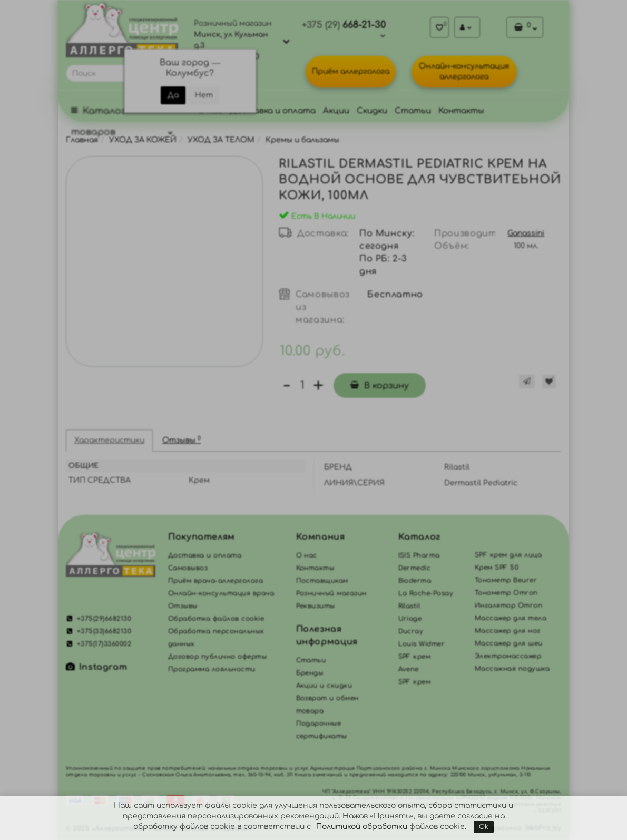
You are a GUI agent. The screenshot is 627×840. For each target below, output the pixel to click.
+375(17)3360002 (99, 644)
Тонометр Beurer (506, 580)
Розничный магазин (331, 593)
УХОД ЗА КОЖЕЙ (143, 140)
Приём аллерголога (351, 71)
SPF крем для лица (508, 555)
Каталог (419, 537)
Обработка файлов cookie (216, 619)
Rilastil (409, 606)
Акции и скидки (324, 686)
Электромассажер (508, 656)
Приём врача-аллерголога (215, 581)
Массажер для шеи (509, 643)
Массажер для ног (508, 631)
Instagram (96, 667)
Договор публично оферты (217, 657)
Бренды (310, 673)
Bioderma (415, 581)
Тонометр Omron (506, 593)
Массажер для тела (511, 618)
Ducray (411, 631)
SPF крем (415, 682)
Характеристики (109, 440)
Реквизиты (316, 606)
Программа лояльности (212, 669)
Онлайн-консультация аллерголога (464, 71)
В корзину (380, 386)
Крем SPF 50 (497, 568)
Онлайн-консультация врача (221, 593)
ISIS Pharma (419, 555)
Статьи (413, 111)
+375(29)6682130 (99, 619)
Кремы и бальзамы (302, 140)
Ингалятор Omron (508, 605)
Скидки (372, 111)
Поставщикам (322, 581)
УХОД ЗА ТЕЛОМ (221, 140)
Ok (484, 827)
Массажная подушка (512, 669)
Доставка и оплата (273, 111)
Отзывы (182, 440)
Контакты (461, 111)
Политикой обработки (362, 827)
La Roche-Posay (426, 593)
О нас (307, 555)
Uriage (410, 619)
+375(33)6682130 (99, 631)
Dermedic (415, 568)
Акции (336, 111)
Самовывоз (188, 568)
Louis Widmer (422, 644)
